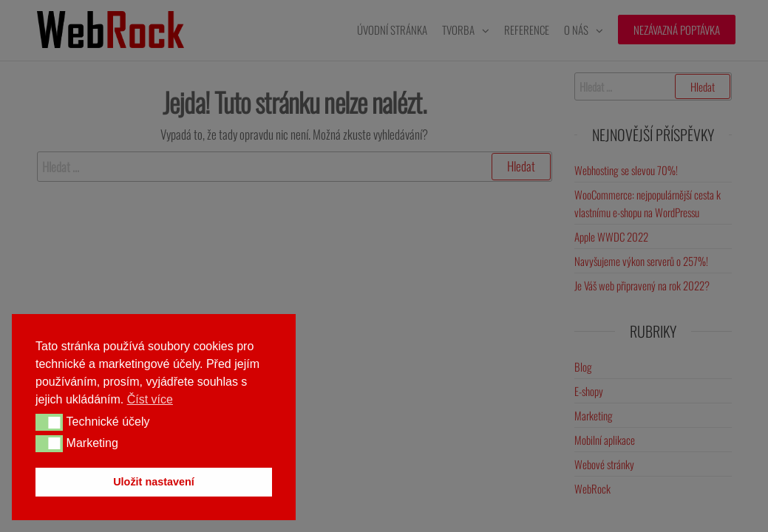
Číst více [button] (150, 399)
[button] (49, 422)
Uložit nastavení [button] (154, 482)
